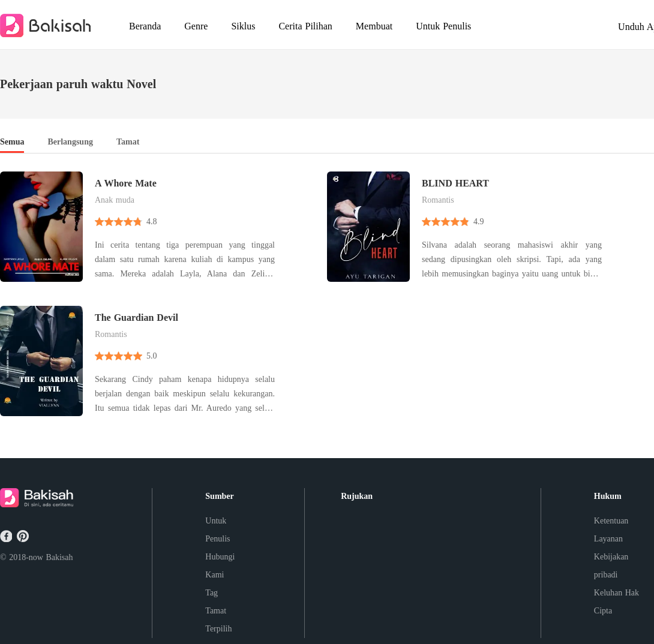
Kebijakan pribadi (611, 566)
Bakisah (59, 557)
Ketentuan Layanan (611, 530)
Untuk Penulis (217, 530)
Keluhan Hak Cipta (616, 602)
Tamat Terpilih (218, 620)
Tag (211, 593)
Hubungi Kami (220, 566)
